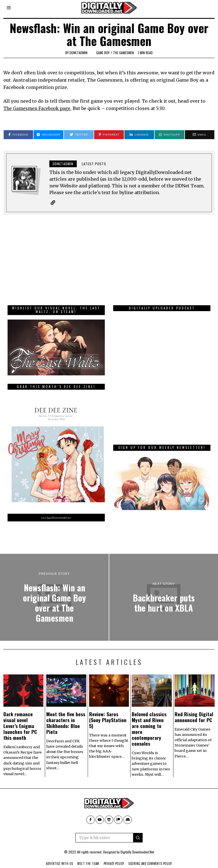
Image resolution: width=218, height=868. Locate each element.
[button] (138, 830)
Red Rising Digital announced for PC (194, 709)
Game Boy (103, 53)
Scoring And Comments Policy (154, 855)
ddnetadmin (78, 53)
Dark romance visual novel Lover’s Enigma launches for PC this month (20, 718)
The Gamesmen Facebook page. (39, 108)
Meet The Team (86, 855)
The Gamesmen (123, 53)
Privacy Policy (114, 855)
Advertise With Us (55, 855)
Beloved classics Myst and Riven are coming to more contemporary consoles (149, 721)
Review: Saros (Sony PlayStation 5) (108, 712)
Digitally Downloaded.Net (137, 844)
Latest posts (94, 164)
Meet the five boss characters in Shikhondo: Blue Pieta (66, 715)
